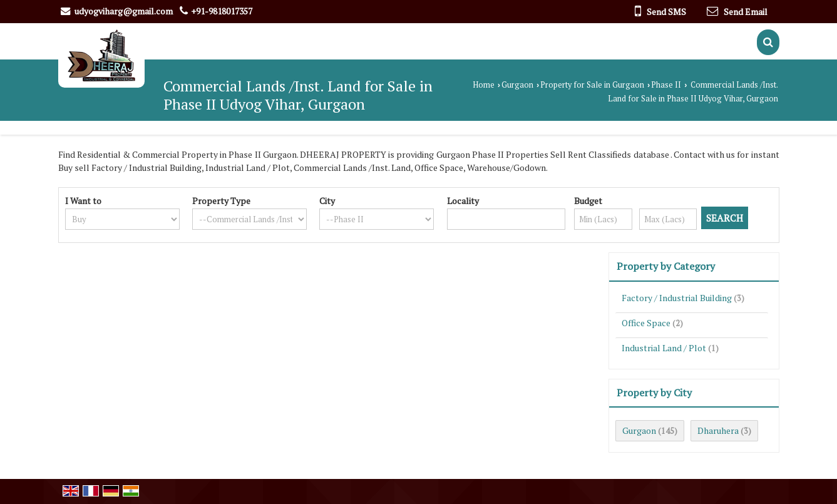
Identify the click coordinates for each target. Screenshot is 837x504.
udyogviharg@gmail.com (124, 11)
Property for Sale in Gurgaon (592, 85)
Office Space (646, 323)
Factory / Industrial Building (677, 298)
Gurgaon (517, 85)
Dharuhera (718, 430)
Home (484, 85)
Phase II (666, 85)
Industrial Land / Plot (664, 348)
